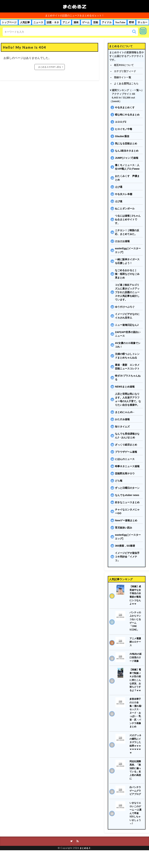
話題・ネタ (53, 22)
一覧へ (138, 90)
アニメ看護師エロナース (136, 645)
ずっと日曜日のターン (127, 488)
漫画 (76, 22)
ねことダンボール (125, 209)
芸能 (96, 22)
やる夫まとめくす (125, 107)
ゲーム (86, 22)
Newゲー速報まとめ (126, 520)
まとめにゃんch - (125, 412)
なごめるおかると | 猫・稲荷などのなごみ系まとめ (127, 274)
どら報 (119, 481)
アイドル (107, 22)
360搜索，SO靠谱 (125, 546)
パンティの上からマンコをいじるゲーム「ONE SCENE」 (136, 623)
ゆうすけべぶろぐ (125, 307)
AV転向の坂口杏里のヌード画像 (136, 662)
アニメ (66, 22)
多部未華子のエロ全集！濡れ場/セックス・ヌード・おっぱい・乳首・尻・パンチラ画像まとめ (136, 722)
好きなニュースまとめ (127, 502)
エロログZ (121, 122)
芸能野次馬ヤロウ (125, 473)
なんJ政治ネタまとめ (127, 151)
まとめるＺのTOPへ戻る (50, 67)
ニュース (38, 22)
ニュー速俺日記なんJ (127, 325)
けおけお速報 (122, 241)
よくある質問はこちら (126, 84)
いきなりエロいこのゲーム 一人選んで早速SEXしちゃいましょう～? (136, 830)
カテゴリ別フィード (125, 71)
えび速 (119, 201)
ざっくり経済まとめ (126, 445)
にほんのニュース (125, 459)
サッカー (143, 22)
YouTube (120, 22)
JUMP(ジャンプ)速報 (127, 158)
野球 (131, 22)
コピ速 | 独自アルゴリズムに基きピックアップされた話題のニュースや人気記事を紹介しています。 (127, 292)
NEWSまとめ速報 (125, 387)
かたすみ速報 (122, 419)
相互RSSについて (124, 65)
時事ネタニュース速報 (127, 466)
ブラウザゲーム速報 (126, 452)
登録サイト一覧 (122, 77)
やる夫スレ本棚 (124, 194)
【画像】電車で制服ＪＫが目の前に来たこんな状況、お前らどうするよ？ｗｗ (136, 685)
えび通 (119, 187)
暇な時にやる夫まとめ (127, 115)
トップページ (9, 22)
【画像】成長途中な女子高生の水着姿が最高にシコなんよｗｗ (136, 596)
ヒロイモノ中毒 (124, 129)
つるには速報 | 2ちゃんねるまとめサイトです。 (128, 219)
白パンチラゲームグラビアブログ (136, 806)
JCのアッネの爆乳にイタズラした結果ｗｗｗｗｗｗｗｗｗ (136, 757)
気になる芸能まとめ (126, 143)
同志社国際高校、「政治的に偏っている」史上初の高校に (136, 784)
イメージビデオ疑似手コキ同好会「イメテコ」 (127, 557)
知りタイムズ (122, 427)
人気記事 (25, 22)
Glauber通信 (122, 136)
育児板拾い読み (124, 528)
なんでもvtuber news (127, 495)
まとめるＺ (75, 6)
